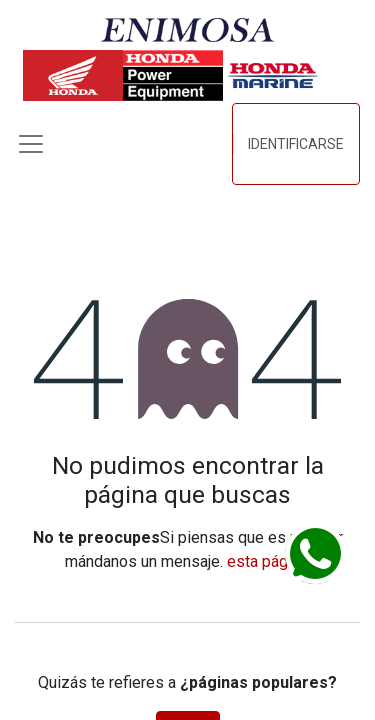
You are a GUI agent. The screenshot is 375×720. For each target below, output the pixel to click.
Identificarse (296, 144)
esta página (267, 561)
